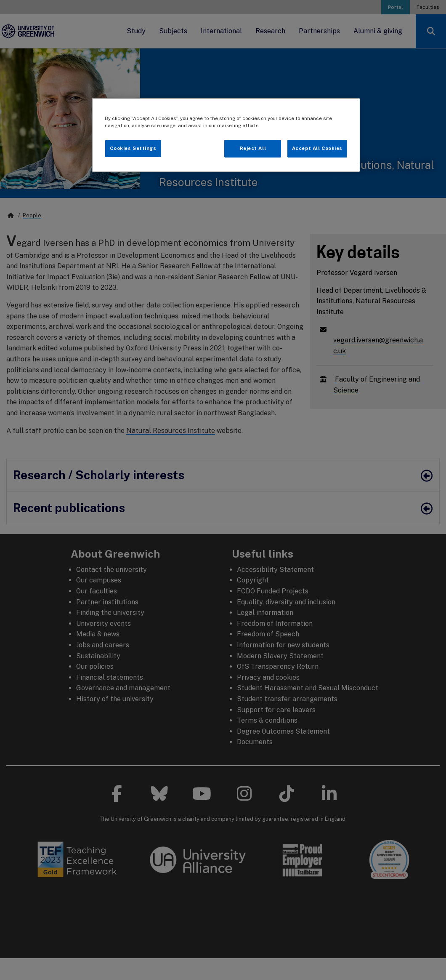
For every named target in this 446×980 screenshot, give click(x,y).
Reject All (253, 148)
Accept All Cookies (317, 148)
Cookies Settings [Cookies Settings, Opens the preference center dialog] (133, 148)
